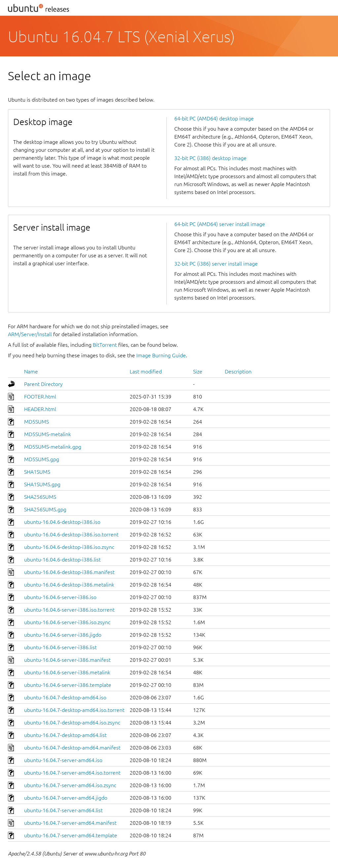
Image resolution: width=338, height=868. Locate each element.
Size (198, 371)
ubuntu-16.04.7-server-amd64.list (63, 810)
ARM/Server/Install (30, 334)
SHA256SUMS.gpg (45, 509)
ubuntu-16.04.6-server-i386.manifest (67, 660)
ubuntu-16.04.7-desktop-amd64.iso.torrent (74, 710)
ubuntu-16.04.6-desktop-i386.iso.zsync (69, 547)
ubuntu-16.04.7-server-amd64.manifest (70, 823)
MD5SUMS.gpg (42, 459)
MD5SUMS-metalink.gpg (53, 447)
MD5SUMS (36, 422)
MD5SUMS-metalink (48, 434)
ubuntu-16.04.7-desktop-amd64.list (65, 735)
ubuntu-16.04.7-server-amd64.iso (63, 760)
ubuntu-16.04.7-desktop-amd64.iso (65, 697)
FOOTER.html (40, 397)
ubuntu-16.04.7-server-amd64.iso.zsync (70, 785)
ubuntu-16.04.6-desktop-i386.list (62, 560)
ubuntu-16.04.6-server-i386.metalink (67, 672)
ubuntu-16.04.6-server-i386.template (68, 685)
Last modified (146, 371)
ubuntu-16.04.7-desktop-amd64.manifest (72, 748)
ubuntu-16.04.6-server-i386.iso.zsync (67, 622)
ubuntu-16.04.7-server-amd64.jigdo (66, 798)
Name (31, 371)
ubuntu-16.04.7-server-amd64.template (71, 835)
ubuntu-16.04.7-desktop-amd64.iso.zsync (72, 723)
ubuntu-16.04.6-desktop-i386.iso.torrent (71, 534)
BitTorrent (105, 345)
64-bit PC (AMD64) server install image (220, 224)
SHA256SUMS (40, 497)
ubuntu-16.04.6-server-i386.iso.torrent (69, 610)
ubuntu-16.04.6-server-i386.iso (60, 597)
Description (238, 371)
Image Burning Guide (161, 355)
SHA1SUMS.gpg (42, 484)
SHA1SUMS (37, 472)
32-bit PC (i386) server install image (216, 264)
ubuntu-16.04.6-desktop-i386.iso (62, 522)
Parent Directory (43, 384)
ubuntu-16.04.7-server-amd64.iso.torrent (72, 773)
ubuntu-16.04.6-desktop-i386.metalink (69, 585)
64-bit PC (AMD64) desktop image (214, 118)
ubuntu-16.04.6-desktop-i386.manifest (69, 572)
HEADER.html (40, 409)
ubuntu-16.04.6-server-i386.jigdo (63, 635)
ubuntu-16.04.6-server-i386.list (60, 647)
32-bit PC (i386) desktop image (210, 158)
